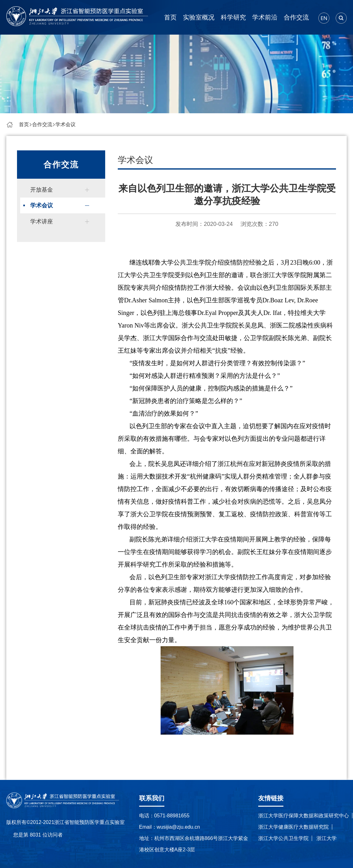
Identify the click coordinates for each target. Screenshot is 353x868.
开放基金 (42, 190)
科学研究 (233, 17)
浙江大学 (327, 838)
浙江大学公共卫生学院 (283, 838)
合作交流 (296, 17)
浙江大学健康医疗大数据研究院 (293, 827)
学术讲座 (42, 221)
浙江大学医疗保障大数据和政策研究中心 (304, 816)
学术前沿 (265, 17)
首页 (170, 17)
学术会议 (65, 124)
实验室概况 (199, 17)
